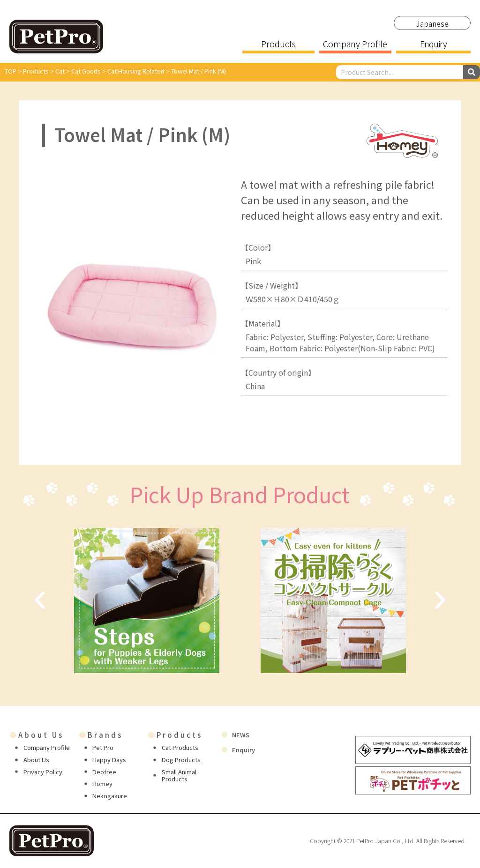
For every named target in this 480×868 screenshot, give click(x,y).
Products (278, 45)
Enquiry (433, 45)
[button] (40, 601)
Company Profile (355, 45)
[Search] (472, 72)
